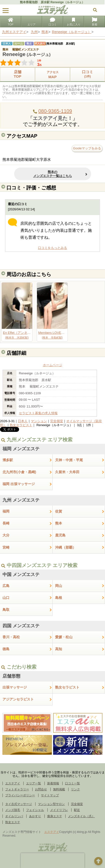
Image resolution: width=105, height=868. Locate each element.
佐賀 (59, 511)
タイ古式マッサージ (19, 804)
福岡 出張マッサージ (19, 484)
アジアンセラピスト (18, 699)
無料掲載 (59, 789)
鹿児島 (60, 535)
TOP (10, 22)
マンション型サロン (51, 804)
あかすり (35, 816)
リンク (75, 789)
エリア (31, 22)
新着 (95, 22)
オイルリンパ (14, 816)
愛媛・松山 (64, 637)
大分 (6, 535)
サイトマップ (50, 795)
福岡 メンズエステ (21, 449)
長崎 (6, 523)
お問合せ (41, 789)
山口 (6, 598)
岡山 (59, 586)
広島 (6, 586)
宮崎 (6, 547)
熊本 (59, 523)
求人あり (40, 44)
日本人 (23, 421)
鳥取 (6, 610)
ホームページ (53, 365)
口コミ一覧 (72, 783)
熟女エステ (13, 822)
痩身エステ (55, 816)
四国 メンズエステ (21, 626)
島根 (59, 598)
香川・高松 (11, 637)
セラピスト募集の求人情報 (38, 413)
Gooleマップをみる (87, 148)
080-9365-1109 (55, 111)
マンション (39, 421)
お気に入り (74, 22)
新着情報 (53, 783)
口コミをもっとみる (52, 248)
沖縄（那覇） (66, 547)
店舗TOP (17, 74)
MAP (52, 74)
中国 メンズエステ (21, 575)
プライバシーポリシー (20, 795)
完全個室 (57, 421)
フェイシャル (35, 810)
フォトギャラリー (17, 789)
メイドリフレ (59, 810)
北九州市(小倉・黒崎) (19, 472)
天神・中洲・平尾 (69, 460)
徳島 (6, 649)
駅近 (77, 810)
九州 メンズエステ (21, 500)
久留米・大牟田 (67, 472)
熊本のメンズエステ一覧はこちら (53, 174)
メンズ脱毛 (13, 810)
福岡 (6, 511)
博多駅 (8, 460)
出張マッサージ (15, 687)
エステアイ (13, 783)
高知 (59, 649)
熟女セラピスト (21, 425)
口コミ (52, 22)
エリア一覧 (34, 783)
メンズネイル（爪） (81, 816)
